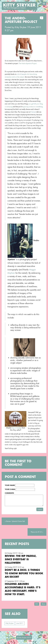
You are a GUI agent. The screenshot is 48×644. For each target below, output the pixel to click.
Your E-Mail (10, 489)
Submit (40, 509)
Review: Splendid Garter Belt (15, 521)
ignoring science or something (33, 107)
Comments (9, 493)
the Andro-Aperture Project (21, 20)
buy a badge (17, 428)
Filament (33, 112)
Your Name (10, 485)
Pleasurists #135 (36, 532)
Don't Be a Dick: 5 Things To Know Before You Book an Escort (24, 573)
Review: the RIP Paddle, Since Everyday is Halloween (21, 559)
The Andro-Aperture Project (28, 63)
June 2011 (20, 623)
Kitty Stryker (21, 27)
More (44, 604)
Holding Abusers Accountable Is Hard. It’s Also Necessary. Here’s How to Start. (23, 589)
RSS (37, 604)
